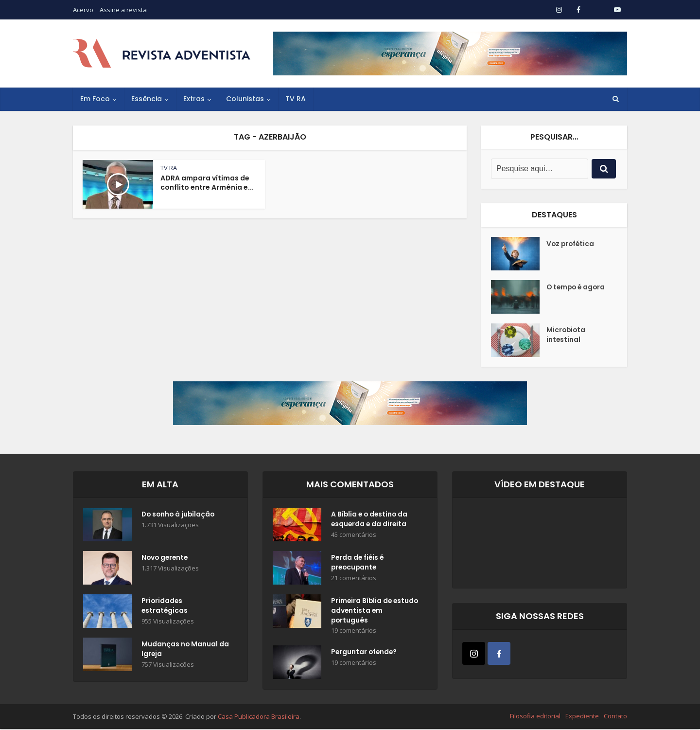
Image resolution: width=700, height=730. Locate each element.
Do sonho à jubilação (179, 515)
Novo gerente (166, 558)
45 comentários (354, 535)
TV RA (296, 99)
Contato (615, 717)
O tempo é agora (577, 287)
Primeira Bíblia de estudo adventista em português (371, 611)
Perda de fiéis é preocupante (358, 563)
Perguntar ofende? (365, 654)
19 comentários (354, 632)
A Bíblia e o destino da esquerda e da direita (370, 520)
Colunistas (245, 99)
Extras (194, 99)
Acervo (83, 10)
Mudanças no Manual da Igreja (180, 650)
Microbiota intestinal (567, 336)
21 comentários (354, 579)
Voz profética (571, 244)
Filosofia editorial (535, 717)
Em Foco (95, 99)
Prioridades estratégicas (165, 606)
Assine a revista (123, 10)
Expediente (582, 717)
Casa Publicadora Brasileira (259, 717)
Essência (147, 99)
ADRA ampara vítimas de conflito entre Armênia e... (207, 183)
